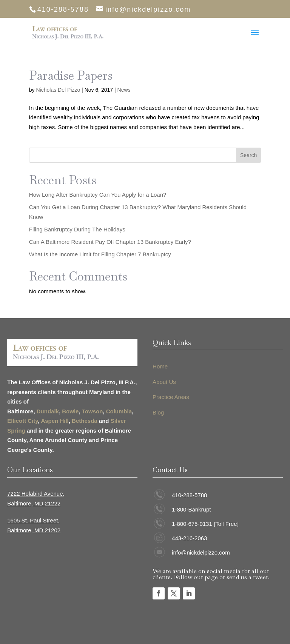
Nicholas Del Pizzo (58, 90)
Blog (158, 412)
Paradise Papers (71, 75)
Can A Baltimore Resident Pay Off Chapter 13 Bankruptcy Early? (110, 242)
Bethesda (85, 421)
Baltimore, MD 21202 (34, 530)
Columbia (119, 411)
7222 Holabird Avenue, (36, 494)
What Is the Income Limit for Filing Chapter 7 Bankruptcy (100, 254)
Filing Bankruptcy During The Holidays (78, 229)
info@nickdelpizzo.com (201, 552)
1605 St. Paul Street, (33, 520)
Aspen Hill (55, 421)
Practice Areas (171, 397)
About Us (164, 382)
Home (160, 366)
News (124, 90)
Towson (93, 411)
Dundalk (48, 411)
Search (248, 155)
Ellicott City (22, 421)
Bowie (70, 411)
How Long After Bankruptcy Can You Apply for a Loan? (98, 195)
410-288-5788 (189, 495)
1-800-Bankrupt (191, 509)
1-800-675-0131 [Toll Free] (205, 524)
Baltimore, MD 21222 (34, 503)
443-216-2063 (189, 538)
